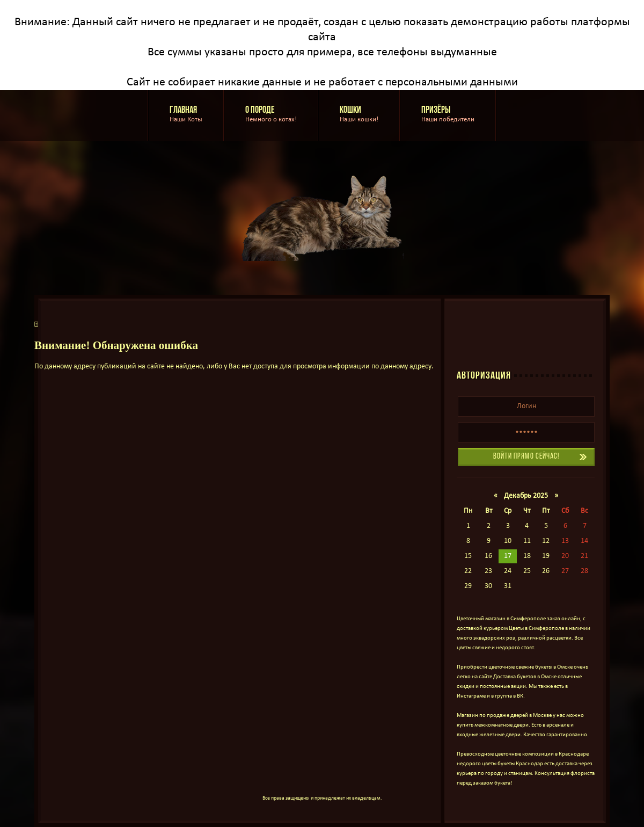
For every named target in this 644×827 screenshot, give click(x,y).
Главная (186, 115)
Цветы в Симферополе (536, 629)
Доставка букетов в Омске (525, 677)
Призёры (448, 115)
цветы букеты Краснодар (513, 764)
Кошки (359, 115)
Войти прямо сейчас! (526, 457)
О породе (271, 115)
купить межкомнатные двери (493, 725)
